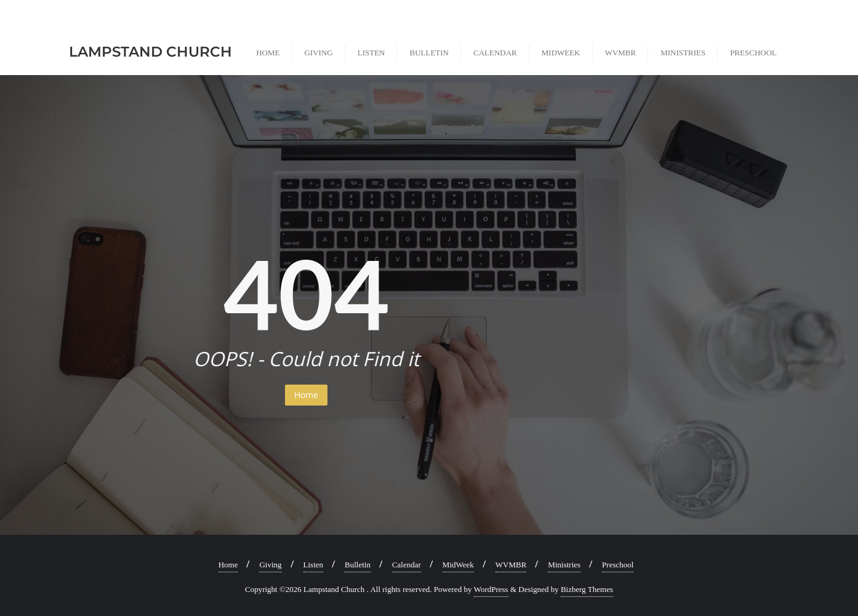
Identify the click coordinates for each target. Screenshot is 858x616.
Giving (270, 565)
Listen (314, 565)
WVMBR (511, 565)
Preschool (618, 565)
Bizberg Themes (587, 589)
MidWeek (458, 565)
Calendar (407, 565)
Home (306, 395)
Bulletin (358, 565)
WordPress (491, 589)
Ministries (564, 565)
